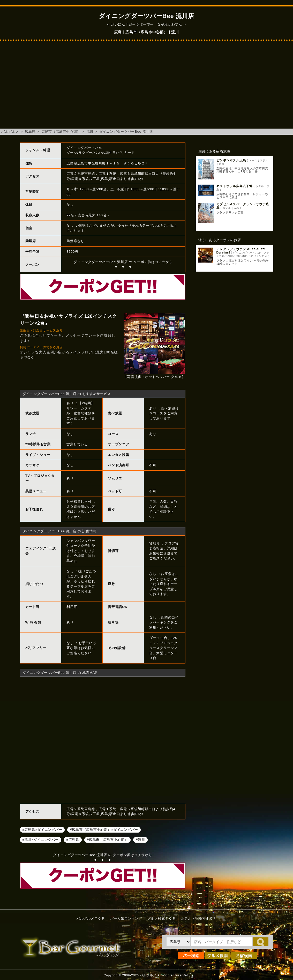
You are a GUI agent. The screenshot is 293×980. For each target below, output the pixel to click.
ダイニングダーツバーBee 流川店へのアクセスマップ (103, 739)
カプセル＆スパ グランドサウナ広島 (243, 206)
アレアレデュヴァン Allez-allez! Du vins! (241, 251)
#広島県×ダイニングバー (42, 830)
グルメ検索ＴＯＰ (162, 918)
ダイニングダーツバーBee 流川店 (126, 132)
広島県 (30, 132)
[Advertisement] (146, 87)
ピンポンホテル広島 (231, 160)
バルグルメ (10, 132)
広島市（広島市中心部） (61, 132)
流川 (90, 132)
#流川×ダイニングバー (41, 840)
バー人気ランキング (126, 918)
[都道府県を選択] (178, 942)
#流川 (140, 840)
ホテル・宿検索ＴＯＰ (199, 918)
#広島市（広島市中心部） (107, 840)
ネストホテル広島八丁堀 (235, 186)
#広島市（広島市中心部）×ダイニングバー (104, 830)
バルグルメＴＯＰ (91, 918)
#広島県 (73, 840)
